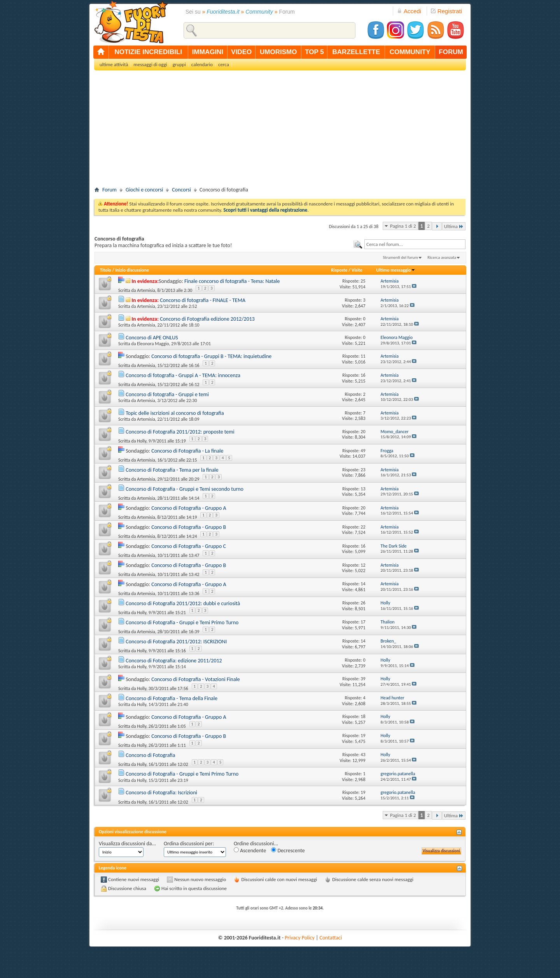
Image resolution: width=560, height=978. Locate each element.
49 (363, 451)
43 (363, 755)
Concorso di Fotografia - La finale (187, 451)
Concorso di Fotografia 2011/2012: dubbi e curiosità (183, 603)
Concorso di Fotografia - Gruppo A (189, 508)
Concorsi (181, 190)
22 (363, 527)
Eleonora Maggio (153, 344)
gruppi (179, 64)
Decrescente (288, 851)
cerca (224, 64)
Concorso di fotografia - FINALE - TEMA (203, 300)
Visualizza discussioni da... (127, 844)
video (241, 52)
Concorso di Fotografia (150, 755)
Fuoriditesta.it (223, 12)
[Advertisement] (280, 131)
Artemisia (146, 290)
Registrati (446, 11)
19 (363, 736)
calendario (202, 64)
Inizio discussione (132, 270)
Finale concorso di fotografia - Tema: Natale (232, 281)
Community (259, 12)
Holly (142, 441)
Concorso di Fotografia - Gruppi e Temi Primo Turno (182, 622)
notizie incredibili (148, 52)
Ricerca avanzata (442, 257)
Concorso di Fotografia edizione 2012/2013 (207, 319)
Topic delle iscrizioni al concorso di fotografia (175, 413)
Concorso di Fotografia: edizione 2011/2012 (174, 661)
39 (363, 679)
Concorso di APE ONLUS (152, 338)
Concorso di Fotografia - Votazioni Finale (196, 679)
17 (363, 622)
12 (363, 565)
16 (363, 375)
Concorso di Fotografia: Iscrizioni (161, 793)
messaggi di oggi (150, 64)
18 (363, 716)
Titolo (106, 270)
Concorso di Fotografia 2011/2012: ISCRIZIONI (176, 642)
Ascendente (250, 851)
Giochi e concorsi (144, 190)
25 (363, 281)
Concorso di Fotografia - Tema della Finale (171, 698)
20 (363, 432)
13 (363, 489)
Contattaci (331, 938)
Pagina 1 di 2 (403, 226)
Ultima (454, 226)
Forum (109, 190)
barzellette (356, 52)
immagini (208, 52)
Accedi (409, 11)
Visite (357, 270)
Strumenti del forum (400, 257)
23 (363, 470)
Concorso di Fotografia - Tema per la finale (172, 470)
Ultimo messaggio (396, 270)
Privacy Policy (300, 938)
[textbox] (415, 244)
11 (363, 356)
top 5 (314, 52)
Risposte (339, 270)
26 (363, 603)
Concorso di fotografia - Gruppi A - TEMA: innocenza (183, 375)
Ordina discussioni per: (189, 844)
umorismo (278, 52)
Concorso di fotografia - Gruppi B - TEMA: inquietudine (211, 356)
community (410, 52)
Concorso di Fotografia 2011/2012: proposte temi (180, 432)
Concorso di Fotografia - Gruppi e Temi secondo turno (185, 489)
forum (451, 52)
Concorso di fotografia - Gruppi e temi (167, 394)
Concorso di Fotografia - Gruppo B (189, 527)
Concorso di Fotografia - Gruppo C (189, 546)
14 (363, 584)
